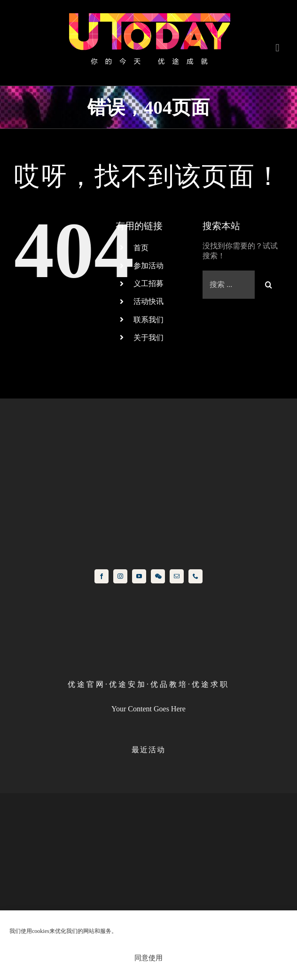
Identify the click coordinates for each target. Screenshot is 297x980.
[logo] (148, 13)
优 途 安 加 (127, 684)
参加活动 (148, 266)
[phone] (195, 576)
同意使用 (148, 958)
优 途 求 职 (210, 684)
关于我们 (148, 338)
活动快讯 (148, 301)
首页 (141, 248)
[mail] (177, 576)
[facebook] (102, 576)
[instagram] (120, 576)
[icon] (148, 416)
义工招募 (148, 283)
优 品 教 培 (168, 684)
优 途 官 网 (86, 684)
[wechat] (158, 576)
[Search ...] (229, 285)
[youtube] (139, 576)
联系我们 (148, 320)
